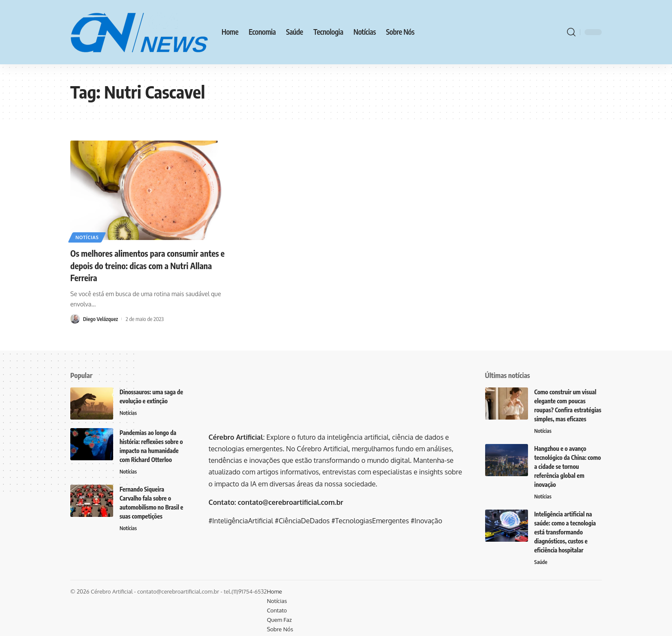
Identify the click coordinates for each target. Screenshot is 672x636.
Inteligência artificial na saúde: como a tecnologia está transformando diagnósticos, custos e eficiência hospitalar (565, 533)
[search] (571, 32)
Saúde (541, 563)
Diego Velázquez (101, 319)
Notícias (89, 236)
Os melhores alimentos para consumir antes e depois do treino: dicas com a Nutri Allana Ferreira (152, 265)
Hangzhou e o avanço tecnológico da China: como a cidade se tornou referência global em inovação (568, 467)
